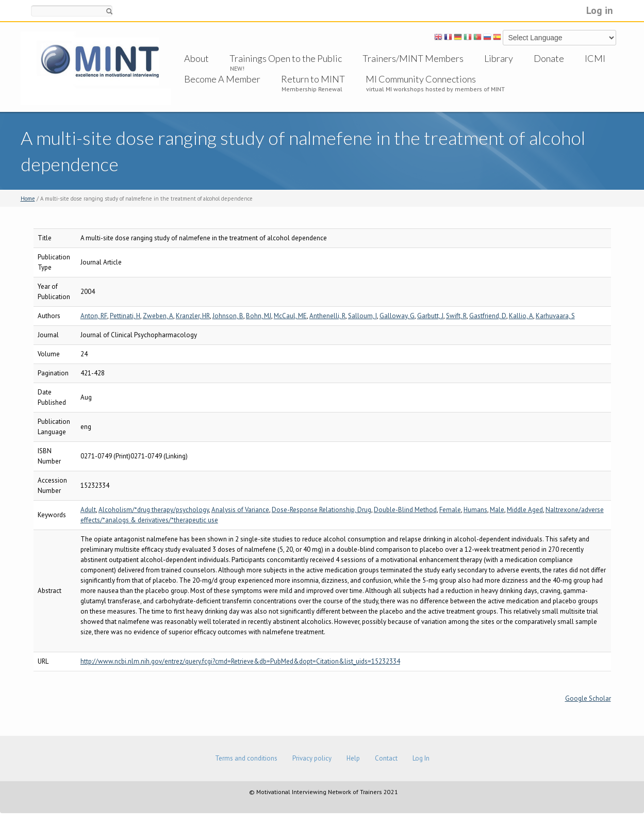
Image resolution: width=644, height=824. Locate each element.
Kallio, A (521, 316)
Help (353, 758)
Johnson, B (228, 316)
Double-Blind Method (405, 510)
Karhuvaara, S (555, 316)
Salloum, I (362, 316)
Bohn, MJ (259, 316)
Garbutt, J (430, 316)
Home (28, 199)
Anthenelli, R (327, 316)
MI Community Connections (421, 79)
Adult (88, 510)
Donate (549, 58)
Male (497, 510)
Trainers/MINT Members (413, 58)
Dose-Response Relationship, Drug (321, 510)
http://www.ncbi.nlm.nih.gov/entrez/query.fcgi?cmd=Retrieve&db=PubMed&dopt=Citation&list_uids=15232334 (240, 661)
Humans (475, 510)
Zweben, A (158, 316)
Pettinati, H (125, 316)
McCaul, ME (290, 316)
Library (499, 58)
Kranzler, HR (193, 316)
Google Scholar (588, 698)
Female (450, 510)
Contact (386, 758)
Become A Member (222, 79)
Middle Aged (525, 510)
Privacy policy (312, 758)
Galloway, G (397, 316)
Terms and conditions (246, 758)
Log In (421, 758)
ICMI (595, 58)
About (196, 58)
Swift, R (456, 316)
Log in (600, 10)
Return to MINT (313, 79)
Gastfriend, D (488, 316)
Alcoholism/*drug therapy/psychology (154, 510)
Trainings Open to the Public (286, 58)
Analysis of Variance (240, 510)
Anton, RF (94, 316)
